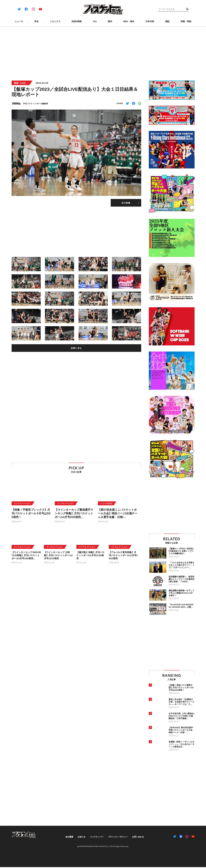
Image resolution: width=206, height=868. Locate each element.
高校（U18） (21, 83)
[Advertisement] (103, 52)
